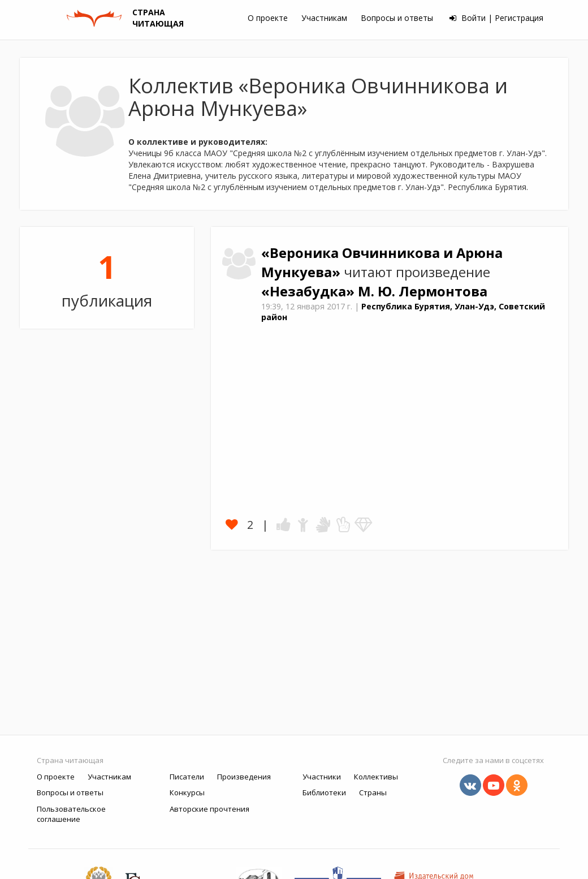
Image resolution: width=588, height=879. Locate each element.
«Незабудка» (310, 291)
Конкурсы (187, 792)
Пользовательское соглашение (71, 814)
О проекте (268, 18)
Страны (373, 792)
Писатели (187, 777)
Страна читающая (70, 760)
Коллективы (376, 777)
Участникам (324, 18)
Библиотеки (324, 792)
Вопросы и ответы (397, 18)
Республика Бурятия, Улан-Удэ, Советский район (403, 312)
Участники (322, 777)
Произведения (244, 777)
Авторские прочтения (209, 809)
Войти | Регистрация (496, 18)
